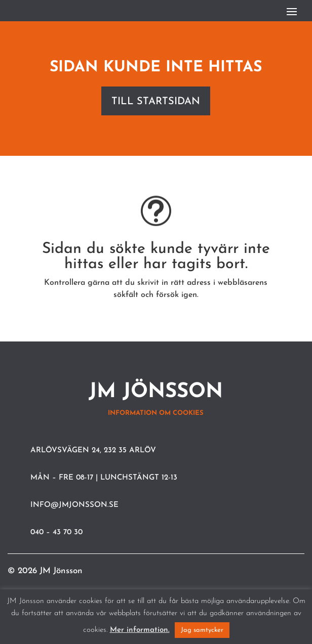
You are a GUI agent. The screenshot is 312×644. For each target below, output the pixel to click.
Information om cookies (156, 413)
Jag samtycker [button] (202, 630)
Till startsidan (156, 102)
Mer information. (140, 630)
